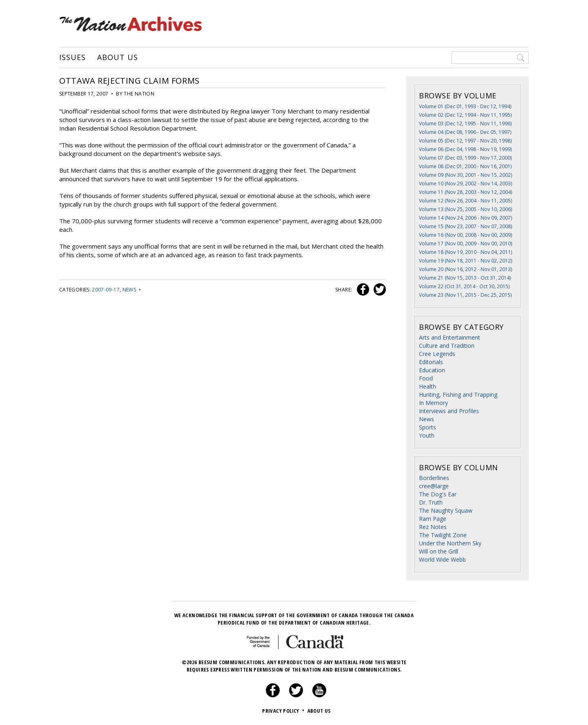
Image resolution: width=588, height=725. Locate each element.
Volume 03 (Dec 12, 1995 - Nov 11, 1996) (465, 123)
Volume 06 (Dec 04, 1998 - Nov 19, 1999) (465, 149)
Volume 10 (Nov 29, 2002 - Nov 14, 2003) (465, 183)
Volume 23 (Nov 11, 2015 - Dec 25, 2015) (465, 295)
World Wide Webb (442, 559)
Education (432, 370)
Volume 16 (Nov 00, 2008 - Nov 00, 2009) (465, 235)
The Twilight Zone (443, 535)
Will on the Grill (439, 551)
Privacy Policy (284, 711)
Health (428, 386)
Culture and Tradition (447, 346)
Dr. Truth (431, 502)
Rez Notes (433, 527)
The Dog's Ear (438, 494)
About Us (117, 58)
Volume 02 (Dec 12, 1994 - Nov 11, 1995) (465, 115)
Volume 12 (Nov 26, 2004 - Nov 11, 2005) (465, 201)
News (129, 290)
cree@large (434, 486)
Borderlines (434, 478)
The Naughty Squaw (446, 510)
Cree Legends (437, 354)
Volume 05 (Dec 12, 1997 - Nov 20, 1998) (465, 141)
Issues (72, 58)
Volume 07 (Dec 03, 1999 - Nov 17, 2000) (465, 158)
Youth (427, 435)
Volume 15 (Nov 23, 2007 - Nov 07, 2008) (465, 226)
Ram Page (433, 519)
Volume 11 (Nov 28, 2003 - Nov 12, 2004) (465, 192)
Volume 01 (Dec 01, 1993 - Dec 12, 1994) (465, 106)
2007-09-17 (106, 290)
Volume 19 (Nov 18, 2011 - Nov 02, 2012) (465, 261)
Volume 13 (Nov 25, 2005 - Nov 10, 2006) (465, 209)
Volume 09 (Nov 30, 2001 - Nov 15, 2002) (465, 175)
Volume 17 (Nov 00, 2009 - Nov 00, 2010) (465, 244)
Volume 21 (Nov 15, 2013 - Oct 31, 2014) (465, 278)
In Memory (433, 403)
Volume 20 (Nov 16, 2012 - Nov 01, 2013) (465, 269)
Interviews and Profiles (449, 411)
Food (426, 378)
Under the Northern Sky (450, 543)
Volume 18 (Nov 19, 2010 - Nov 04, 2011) (465, 252)
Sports (428, 427)
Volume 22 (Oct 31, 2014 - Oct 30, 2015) (464, 286)
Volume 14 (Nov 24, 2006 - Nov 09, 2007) (465, 218)
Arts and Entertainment (450, 337)
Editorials (431, 362)
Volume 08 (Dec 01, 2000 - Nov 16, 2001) (465, 166)
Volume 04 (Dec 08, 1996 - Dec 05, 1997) (465, 132)
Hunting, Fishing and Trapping (458, 395)
